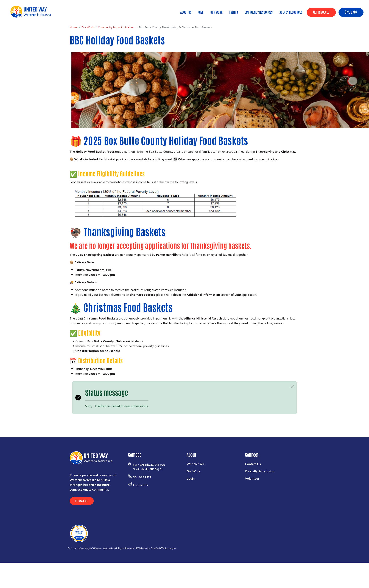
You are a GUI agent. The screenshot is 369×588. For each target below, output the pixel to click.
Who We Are (196, 464)
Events (234, 12)
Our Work (216, 12)
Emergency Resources (259, 12)
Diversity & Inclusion (260, 471)
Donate (82, 501)
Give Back (351, 12)
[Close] (292, 387)
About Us (186, 12)
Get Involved (321, 12)
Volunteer (252, 478)
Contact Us (141, 485)
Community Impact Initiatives (64, 16)
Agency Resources (291, 12)
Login (191, 478)
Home (21, 16)
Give (201, 12)
